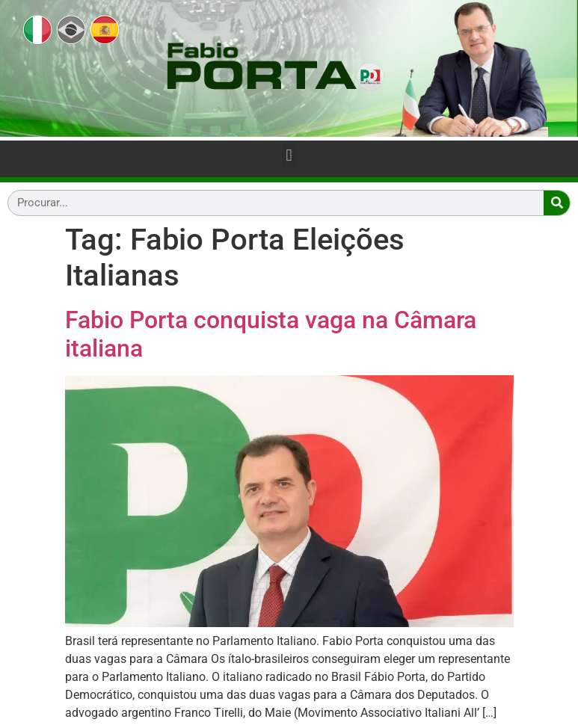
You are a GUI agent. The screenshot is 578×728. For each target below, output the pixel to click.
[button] (289, 156)
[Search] (557, 203)
